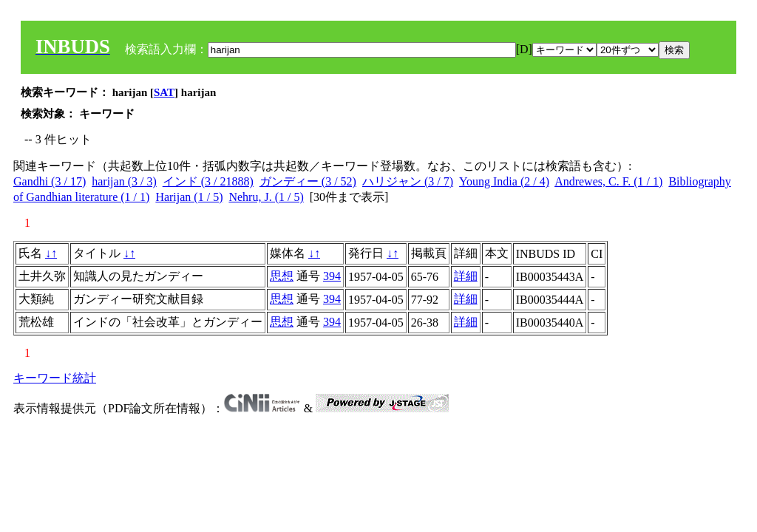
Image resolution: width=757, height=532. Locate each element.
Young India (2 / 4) (504, 181)
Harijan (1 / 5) (189, 197)
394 (332, 276)
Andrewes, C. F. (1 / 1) (608, 181)
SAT (164, 92)
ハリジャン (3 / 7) (408, 181)
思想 (282, 276)
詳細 (466, 276)
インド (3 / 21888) (208, 181)
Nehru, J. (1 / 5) (266, 197)
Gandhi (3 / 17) (50, 181)
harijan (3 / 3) (124, 181)
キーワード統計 (55, 378)
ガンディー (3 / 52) (308, 181)
